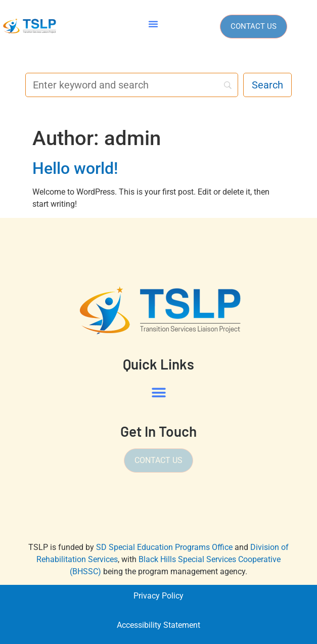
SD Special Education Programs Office (164, 547)
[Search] (132, 85)
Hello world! (75, 168)
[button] (153, 24)
